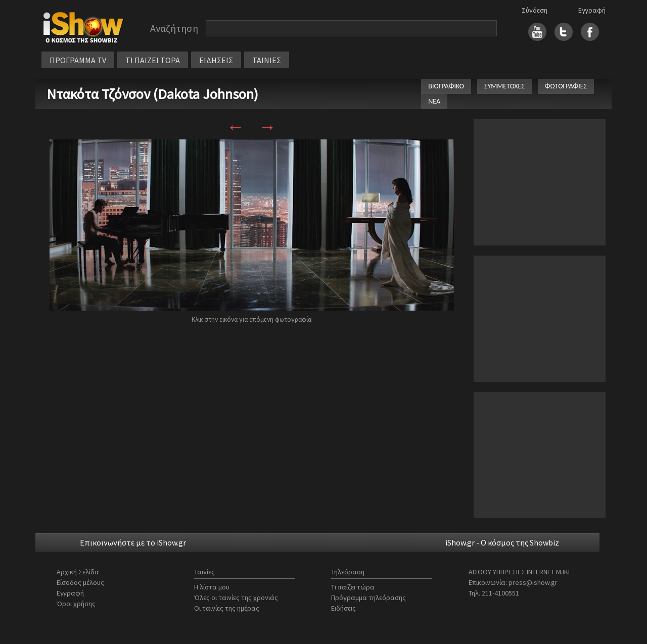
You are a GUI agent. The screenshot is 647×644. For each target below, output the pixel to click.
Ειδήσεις (343, 608)
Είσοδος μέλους (80, 582)
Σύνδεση (535, 10)
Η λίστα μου (212, 587)
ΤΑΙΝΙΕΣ (267, 60)
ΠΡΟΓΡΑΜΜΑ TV (78, 60)
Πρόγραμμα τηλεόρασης (368, 598)
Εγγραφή (592, 10)
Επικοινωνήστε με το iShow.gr (133, 542)
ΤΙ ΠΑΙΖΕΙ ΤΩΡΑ (153, 60)
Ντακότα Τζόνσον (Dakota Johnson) (152, 94)
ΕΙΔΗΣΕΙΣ (216, 60)
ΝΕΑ (434, 101)
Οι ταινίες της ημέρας (227, 608)
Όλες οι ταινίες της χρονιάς (236, 598)
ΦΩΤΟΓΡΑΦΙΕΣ (566, 86)
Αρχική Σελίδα (78, 572)
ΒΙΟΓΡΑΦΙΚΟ (446, 86)
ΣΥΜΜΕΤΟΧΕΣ (504, 86)
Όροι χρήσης (76, 604)
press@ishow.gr (533, 582)
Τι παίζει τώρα (353, 587)
